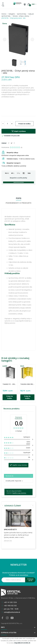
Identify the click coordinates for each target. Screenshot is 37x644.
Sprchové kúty (10, 530)
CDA (3, 383)
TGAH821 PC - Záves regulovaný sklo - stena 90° (10, 384)
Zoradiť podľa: (10, 481)
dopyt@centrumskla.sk (22, 643)
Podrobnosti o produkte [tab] (18, 203)
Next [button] (32, 39)
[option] (18, 39)
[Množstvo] (7, 124)
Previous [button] (5, 39)
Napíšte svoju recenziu (18, 465)
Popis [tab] (19, 198)
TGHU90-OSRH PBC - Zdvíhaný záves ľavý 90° (27, 384)
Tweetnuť (12, 143)
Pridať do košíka (24, 124)
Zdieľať (9, 143)
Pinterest (14, 143)
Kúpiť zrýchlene (18, 131)
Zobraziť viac (8, 541)
